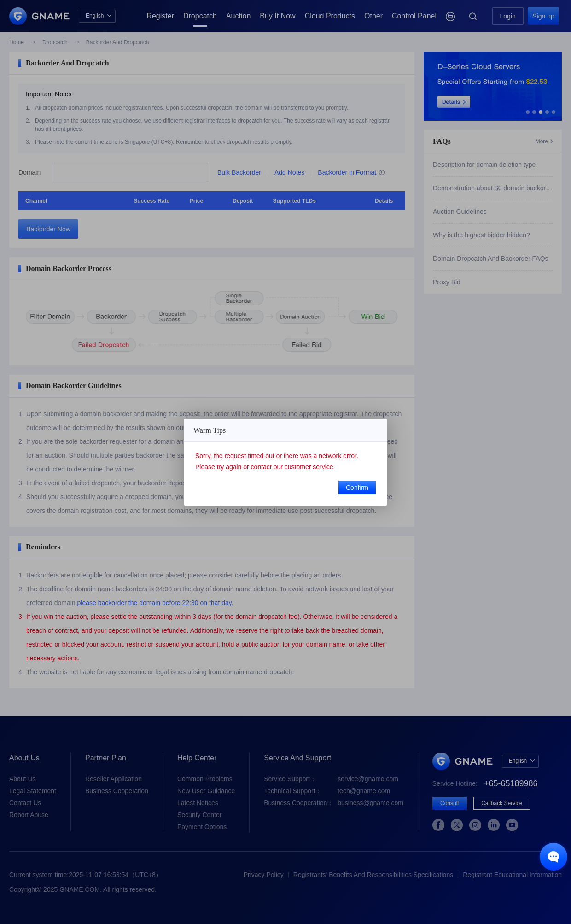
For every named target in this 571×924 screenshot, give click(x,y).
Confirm (357, 488)
